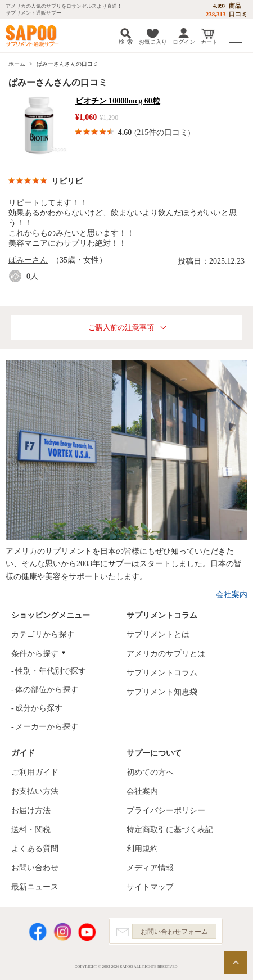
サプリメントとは (158, 634)
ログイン (184, 42)
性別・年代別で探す (51, 671)
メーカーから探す (47, 727)
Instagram (62, 932)
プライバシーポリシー (166, 810)
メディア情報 (150, 868)
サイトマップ (150, 887)
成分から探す (39, 708)
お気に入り (153, 42)
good (17, 276)
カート (209, 42)
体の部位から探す (47, 690)
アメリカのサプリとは (166, 654)
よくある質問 (35, 849)
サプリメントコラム (162, 673)
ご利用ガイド (35, 772)
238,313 (216, 14)
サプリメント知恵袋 (162, 692)
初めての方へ (150, 772)
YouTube (87, 932)
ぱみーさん (28, 260)
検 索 (126, 42)
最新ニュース (35, 887)
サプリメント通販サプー (34, 36)
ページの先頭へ (236, 963)
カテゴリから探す (43, 634)
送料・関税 (31, 830)
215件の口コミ (162, 132)
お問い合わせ (35, 868)
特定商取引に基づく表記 (170, 830)
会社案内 (232, 595)
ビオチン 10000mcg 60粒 (118, 101)
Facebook (38, 932)
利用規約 (142, 849)
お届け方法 (31, 810)
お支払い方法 (35, 791)
